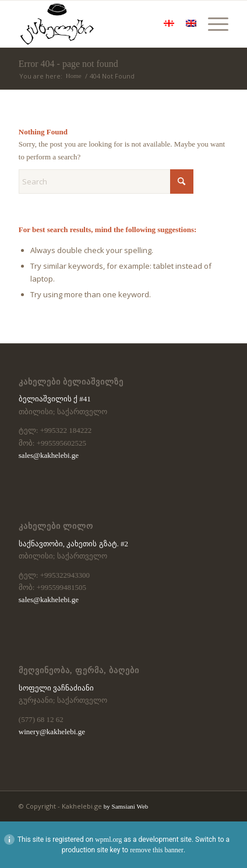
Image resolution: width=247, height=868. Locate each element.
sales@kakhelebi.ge (49, 455)
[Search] (106, 182)
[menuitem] (212, 24)
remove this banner (157, 850)
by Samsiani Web (126, 806)
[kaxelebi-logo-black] (103, 24)
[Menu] (212, 24)
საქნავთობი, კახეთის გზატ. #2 (73, 544)
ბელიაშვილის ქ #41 (55, 399)
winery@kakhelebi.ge (52, 732)
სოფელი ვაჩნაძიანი (56, 688)
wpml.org (108, 839)
